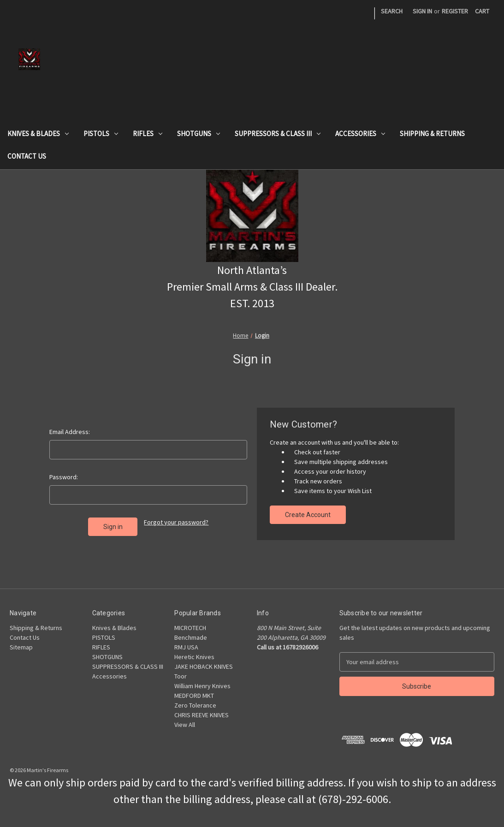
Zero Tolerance (195, 705)
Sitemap (21, 647)
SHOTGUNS (199, 134)
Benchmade (191, 637)
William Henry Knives (202, 686)
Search (392, 11)
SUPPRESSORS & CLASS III (278, 134)
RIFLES (148, 134)
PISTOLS (101, 134)
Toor (181, 676)
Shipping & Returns (432, 134)
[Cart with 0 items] (482, 11)
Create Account (308, 515)
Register (455, 11)
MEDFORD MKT (194, 696)
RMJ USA (186, 647)
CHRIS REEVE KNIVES (202, 715)
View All (185, 725)
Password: (64, 477)
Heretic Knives (194, 657)
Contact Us (27, 156)
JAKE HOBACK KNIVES (204, 666)
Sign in (422, 11)
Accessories (360, 134)
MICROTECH (190, 628)
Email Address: (70, 432)
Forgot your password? (176, 522)
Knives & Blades (38, 134)
